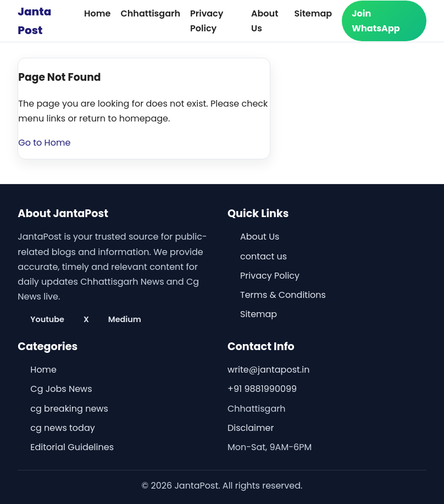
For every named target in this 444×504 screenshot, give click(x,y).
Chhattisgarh (150, 13)
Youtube (47, 319)
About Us (260, 237)
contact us (263, 256)
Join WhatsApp (376, 21)
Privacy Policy (270, 276)
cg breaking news (69, 409)
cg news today (62, 428)
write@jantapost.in (268, 370)
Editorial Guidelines (72, 447)
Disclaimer (251, 428)
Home (97, 13)
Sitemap (313, 13)
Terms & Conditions (283, 295)
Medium (125, 319)
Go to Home (44, 143)
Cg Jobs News (61, 389)
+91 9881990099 (262, 389)
